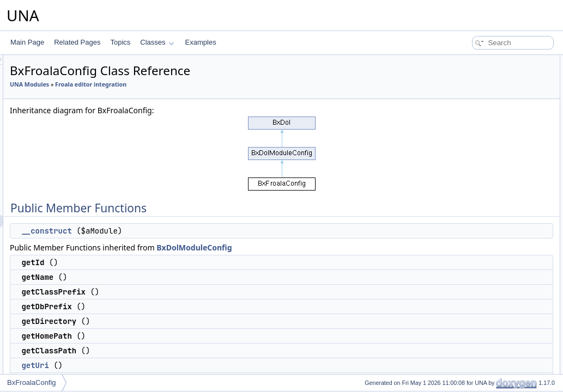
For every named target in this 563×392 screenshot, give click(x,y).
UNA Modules (166, 84)
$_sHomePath (471, 301)
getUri (171, 365)
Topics (120, 42)
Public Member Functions (478, 61)
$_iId (457, 217)
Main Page (27, 42)
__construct (183, 231)
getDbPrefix (467, 121)
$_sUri (460, 289)
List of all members (469, 360)
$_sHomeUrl (468, 324)
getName (464, 97)
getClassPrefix (471, 109)
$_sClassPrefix (472, 253)
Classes (157, 42)
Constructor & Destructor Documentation (500, 336)
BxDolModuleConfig (330, 247)
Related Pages (77, 42)
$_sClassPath (470, 313)
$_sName (464, 229)
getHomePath (470, 145)
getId (458, 85)
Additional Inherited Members (484, 205)
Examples (201, 42)
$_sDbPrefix (468, 265)
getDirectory (468, 133)
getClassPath (470, 157)
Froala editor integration (227, 84)
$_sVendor (466, 241)
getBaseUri (466, 181)
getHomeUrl (468, 193)
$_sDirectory (468, 277)
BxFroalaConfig (32, 382)
